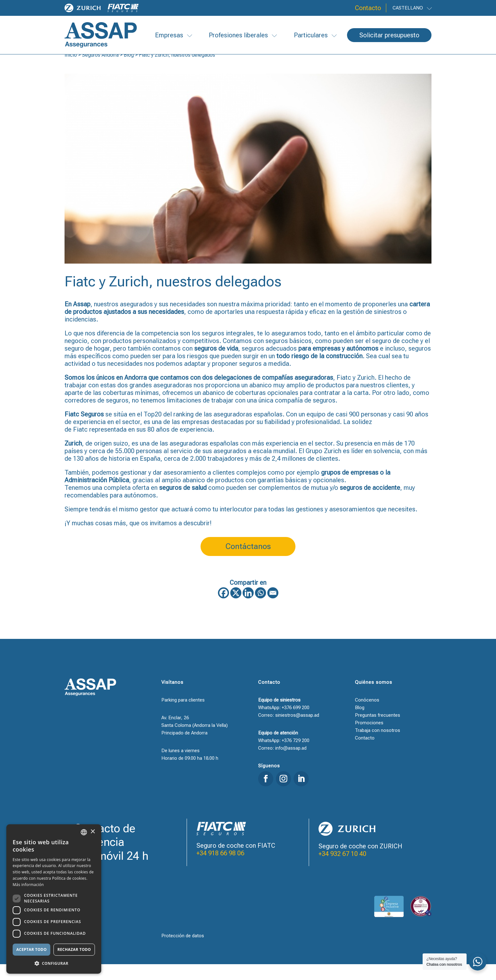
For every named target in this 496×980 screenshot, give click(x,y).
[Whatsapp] (260, 609)
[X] (236, 609)
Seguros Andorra (100, 71)
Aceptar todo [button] (31, 949)
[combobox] (84, 832)
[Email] (273, 609)
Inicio (71, 71)
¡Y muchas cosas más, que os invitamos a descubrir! (138, 539)
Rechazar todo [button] (74, 949)
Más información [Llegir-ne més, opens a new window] (28, 885)
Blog (129, 71)
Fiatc (344, 393)
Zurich (366, 393)
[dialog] (54, 899)
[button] (54, 964)
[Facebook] (223, 609)
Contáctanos (248, 562)
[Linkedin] (248, 609)
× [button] (93, 832)
